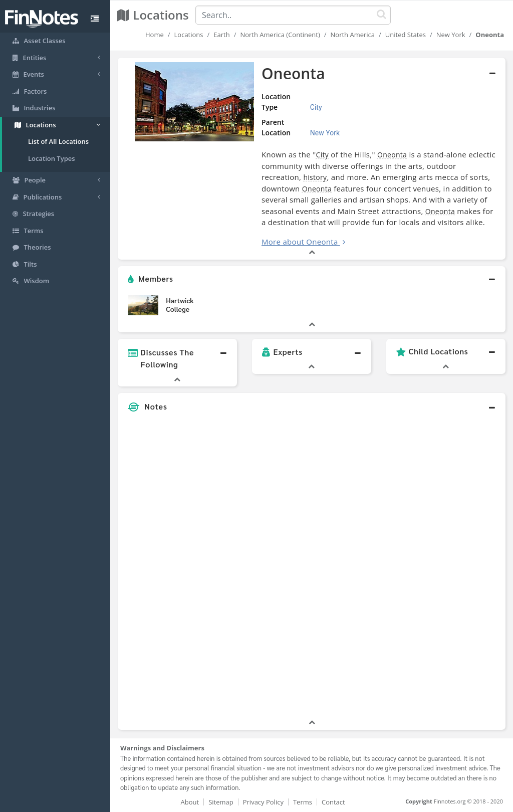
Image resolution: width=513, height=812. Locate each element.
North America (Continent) (280, 35)
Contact (333, 802)
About (190, 802)
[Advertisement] (455, 567)
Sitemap (221, 802)
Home (155, 35)
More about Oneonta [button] (300, 242)
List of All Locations (58, 141)
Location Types (52, 158)
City (323, 155)
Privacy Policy (263, 802)
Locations (189, 35)
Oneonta (392, 155)
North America (353, 35)
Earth (221, 35)
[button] (312, 279)
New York (451, 35)
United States (406, 35)
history (315, 177)
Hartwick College (180, 304)
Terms (303, 802)
